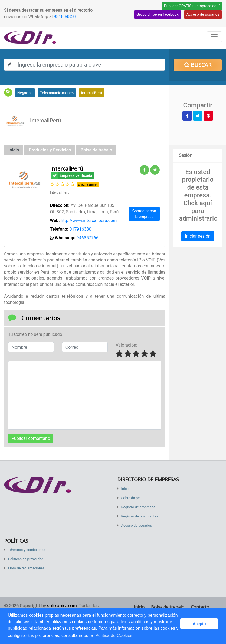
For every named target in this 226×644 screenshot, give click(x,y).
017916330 (81, 229)
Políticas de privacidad (26, 559)
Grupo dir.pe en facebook (158, 14)
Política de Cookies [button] (114, 635)
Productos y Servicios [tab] (50, 150)
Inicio (125, 489)
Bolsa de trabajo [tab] (96, 150)
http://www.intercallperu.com (89, 220)
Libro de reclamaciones (26, 568)
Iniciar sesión (198, 236)
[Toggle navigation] (214, 37)
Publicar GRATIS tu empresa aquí (192, 6)
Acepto (199, 624)
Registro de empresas (138, 507)
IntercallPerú (92, 93)
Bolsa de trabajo (168, 607)
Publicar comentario (31, 438)
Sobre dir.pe (131, 498)
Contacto (200, 607)
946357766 (88, 238)
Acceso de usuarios (203, 14)
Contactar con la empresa (144, 214)
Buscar (198, 65)
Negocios (25, 93)
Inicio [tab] (14, 150)
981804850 (65, 17)
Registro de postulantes (140, 516)
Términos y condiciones (27, 550)
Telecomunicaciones (57, 93)
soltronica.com (62, 606)
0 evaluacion (88, 185)
